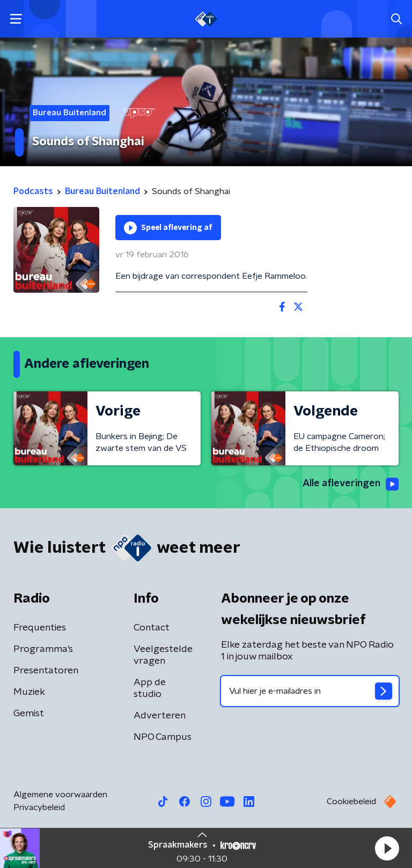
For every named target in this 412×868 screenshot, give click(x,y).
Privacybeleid (39, 807)
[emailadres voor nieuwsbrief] (310, 691)
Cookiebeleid (351, 802)
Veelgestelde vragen (163, 655)
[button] (387, 848)
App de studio (150, 688)
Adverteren (160, 716)
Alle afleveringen (351, 484)
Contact (152, 628)
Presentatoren (46, 671)
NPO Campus (163, 737)
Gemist (29, 714)
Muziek (29, 692)
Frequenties (40, 628)
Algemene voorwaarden (60, 795)
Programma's (43, 649)
